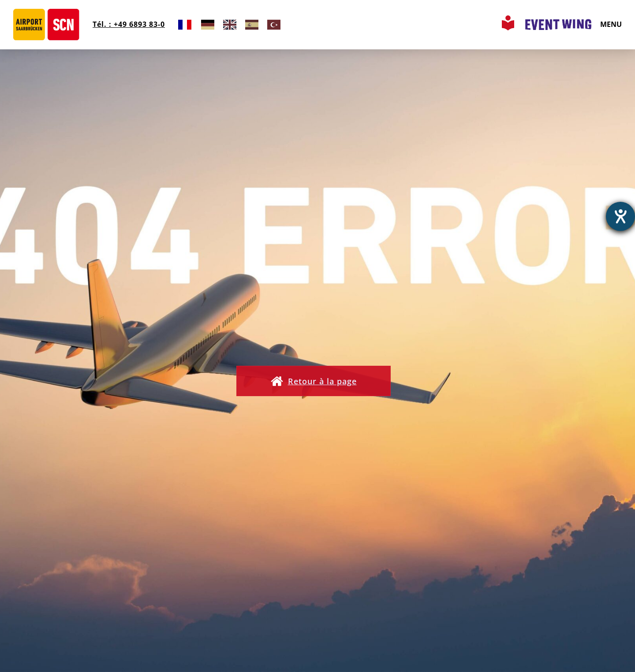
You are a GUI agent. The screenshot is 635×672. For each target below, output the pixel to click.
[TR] (274, 24)
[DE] (208, 24)
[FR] (185, 24)
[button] (317, 382)
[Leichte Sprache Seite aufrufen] (509, 28)
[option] (208, 24)
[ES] (252, 24)
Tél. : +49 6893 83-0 (127, 24)
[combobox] (185, 24)
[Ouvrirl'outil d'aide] (620, 216)
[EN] (230, 24)
